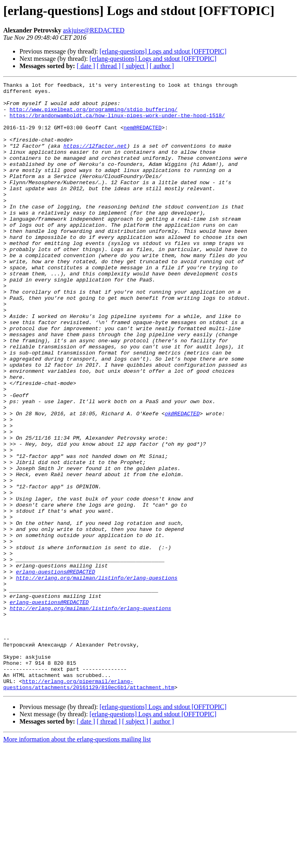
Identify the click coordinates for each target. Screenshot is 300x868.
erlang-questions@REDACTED (55, 670)
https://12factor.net (95, 159)
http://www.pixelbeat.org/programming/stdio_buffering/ (94, 115)
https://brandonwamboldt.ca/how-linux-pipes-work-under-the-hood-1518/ (117, 122)
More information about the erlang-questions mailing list (77, 861)
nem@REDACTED (142, 137)
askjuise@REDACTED (94, 30)
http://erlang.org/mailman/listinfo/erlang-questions (97, 677)
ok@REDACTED (182, 480)
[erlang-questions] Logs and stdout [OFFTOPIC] (163, 51)
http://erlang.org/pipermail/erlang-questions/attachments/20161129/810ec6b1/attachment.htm (89, 805)
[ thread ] (109, 66)
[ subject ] (135, 66)
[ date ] (86, 66)
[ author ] (162, 66)
